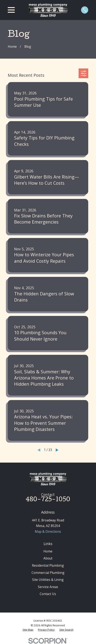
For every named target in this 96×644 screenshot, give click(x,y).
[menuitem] (28, 630)
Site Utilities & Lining (48, 580)
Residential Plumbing (48, 565)
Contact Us (48, 594)
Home (48, 551)
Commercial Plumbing (48, 573)
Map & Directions (48, 531)
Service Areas (48, 587)
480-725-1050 (48, 500)
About (48, 558)
